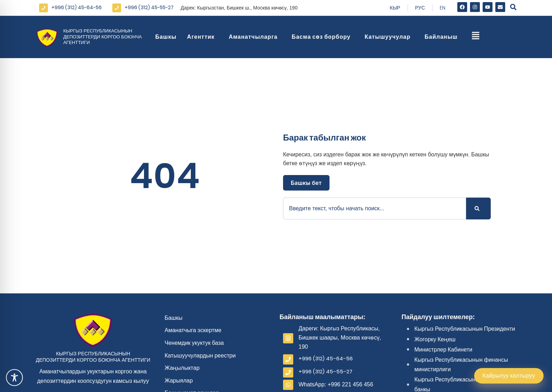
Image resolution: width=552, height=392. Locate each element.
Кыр (395, 8)
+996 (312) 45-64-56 (77, 7)
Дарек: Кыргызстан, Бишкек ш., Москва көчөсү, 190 (239, 8)
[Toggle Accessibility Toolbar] (14, 378)
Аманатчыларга (255, 37)
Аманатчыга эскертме (193, 330)
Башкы (166, 37)
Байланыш (443, 37)
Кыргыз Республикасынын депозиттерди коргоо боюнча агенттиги (103, 37)
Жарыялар (179, 381)
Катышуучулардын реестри (200, 356)
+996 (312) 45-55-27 (149, 7)
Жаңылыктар (182, 368)
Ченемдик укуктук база (194, 343)
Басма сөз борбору (323, 37)
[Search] (478, 209)
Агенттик (202, 37)
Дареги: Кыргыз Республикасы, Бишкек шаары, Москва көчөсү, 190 (340, 337)
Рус (420, 8)
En (443, 8)
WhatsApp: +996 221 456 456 (336, 384)
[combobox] (375, 209)
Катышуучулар (389, 37)
